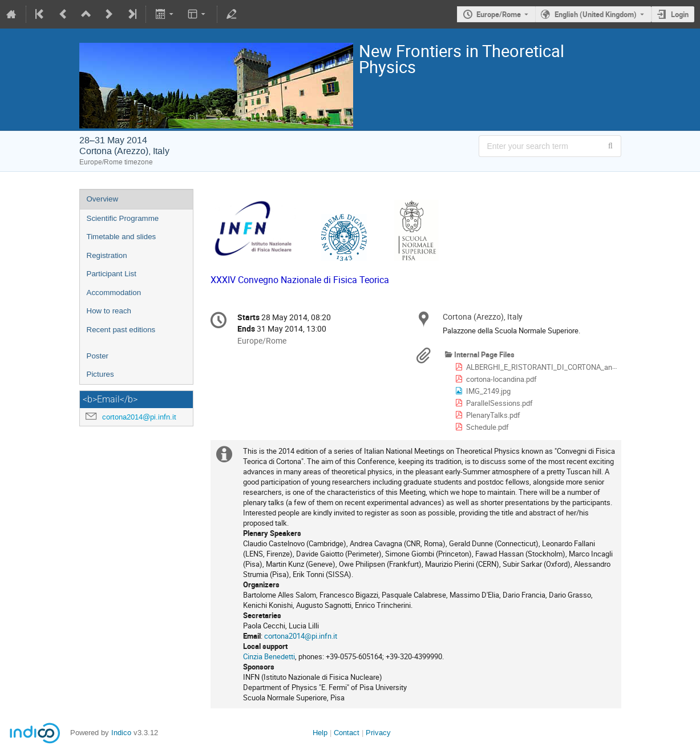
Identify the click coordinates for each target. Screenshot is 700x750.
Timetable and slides (122, 237)
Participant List (112, 274)
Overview (103, 199)
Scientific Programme (123, 218)
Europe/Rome (499, 14)
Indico (121, 733)
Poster (98, 356)
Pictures (100, 374)
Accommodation (114, 293)
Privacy (378, 733)
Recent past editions (121, 330)
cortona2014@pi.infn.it (139, 417)
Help (320, 733)
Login (680, 14)
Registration (107, 255)
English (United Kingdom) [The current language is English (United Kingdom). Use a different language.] (596, 14)
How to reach (109, 311)
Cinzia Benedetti (269, 656)
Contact (347, 733)
